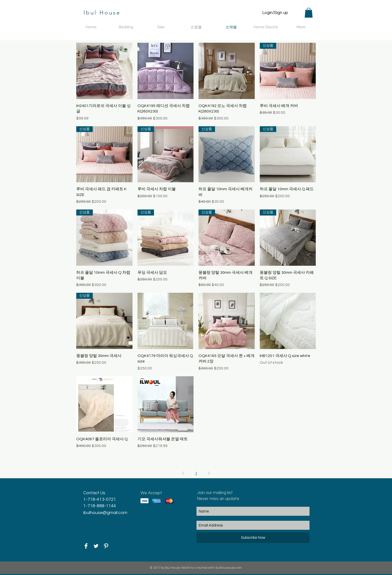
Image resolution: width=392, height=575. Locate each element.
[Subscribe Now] (253, 538)
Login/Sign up (275, 13)
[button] (309, 13)
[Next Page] (209, 473)
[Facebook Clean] (86, 546)
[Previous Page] (183, 473)
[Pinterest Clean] (106, 546)
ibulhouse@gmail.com (105, 513)
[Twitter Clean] (96, 546)
